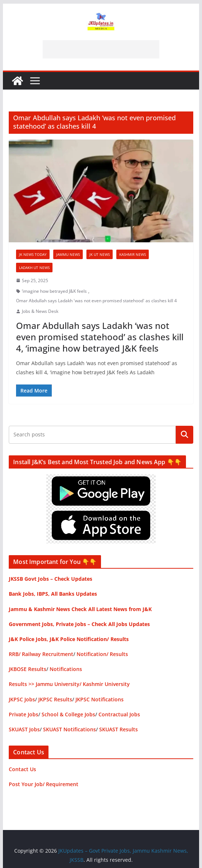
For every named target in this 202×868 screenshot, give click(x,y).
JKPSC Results (55, 699)
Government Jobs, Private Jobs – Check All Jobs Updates (79, 624)
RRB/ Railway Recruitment (41, 654)
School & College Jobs (68, 714)
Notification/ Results (102, 654)
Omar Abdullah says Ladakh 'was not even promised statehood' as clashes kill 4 (96, 301)
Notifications (66, 669)
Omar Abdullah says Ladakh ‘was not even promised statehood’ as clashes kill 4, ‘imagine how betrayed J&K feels (100, 337)
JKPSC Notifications (100, 699)
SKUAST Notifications (69, 729)
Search (184, 435)
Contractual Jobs (119, 714)
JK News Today (33, 254)
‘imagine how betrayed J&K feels (54, 291)
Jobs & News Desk (40, 311)
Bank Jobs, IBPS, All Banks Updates (53, 594)
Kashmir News (133, 254)
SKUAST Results (119, 729)
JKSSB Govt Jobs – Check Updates (50, 579)
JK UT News (100, 254)
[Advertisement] (101, 49)
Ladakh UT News (34, 268)
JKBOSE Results (28, 669)
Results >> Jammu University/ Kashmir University (69, 684)
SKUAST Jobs (24, 729)
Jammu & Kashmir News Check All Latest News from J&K (80, 609)
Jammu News (68, 254)
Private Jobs (24, 714)
